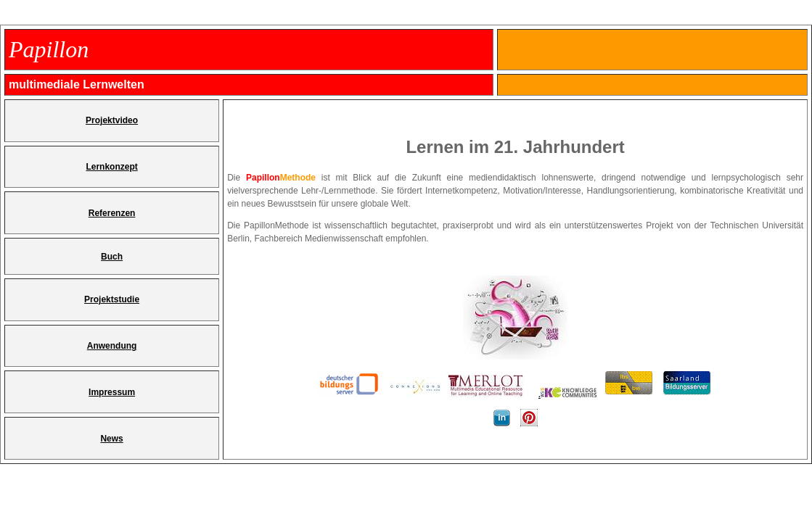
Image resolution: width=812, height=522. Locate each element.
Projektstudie (112, 299)
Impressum (112, 392)
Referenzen (112, 213)
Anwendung (112, 346)
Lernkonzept (111, 167)
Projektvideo (112, 120)
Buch (112, 257)
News (111, 439)
